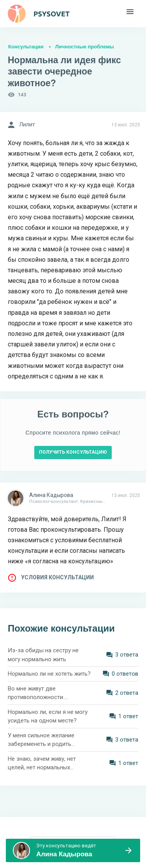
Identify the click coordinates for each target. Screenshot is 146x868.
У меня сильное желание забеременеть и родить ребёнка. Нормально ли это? (46, 740)
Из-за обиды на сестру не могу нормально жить (43, 655)
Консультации (26, 47)
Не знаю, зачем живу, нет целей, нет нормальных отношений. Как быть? (42, 764)
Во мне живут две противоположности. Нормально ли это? (36, 693)
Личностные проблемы (85, 47)
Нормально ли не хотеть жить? (49, 674)
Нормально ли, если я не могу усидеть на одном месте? (48, 716)
